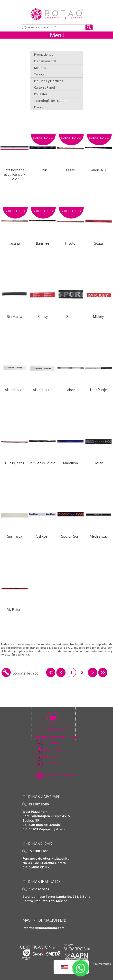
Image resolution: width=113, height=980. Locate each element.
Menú (57, 35)
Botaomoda (53, 750)
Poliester (41, 94)
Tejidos (39, 74)
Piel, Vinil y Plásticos (49, 81)
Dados (39, 107)
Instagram (52, 756)
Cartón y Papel (45, 87)
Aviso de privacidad (59, 775)
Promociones (44, 54)
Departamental (45, 61)
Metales (40, 68)
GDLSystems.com (102, 964)
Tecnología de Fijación (50, 101)
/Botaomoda (53, 743)
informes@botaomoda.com (43, 928)
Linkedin (51, 763)
